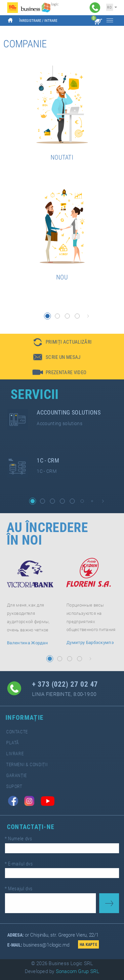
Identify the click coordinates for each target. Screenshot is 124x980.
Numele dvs (23, 842)
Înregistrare (30, 21)
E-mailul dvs (23, 864)
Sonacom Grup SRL (78, 971)
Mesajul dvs (23, 886)
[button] (47, 316)
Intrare (51, 21)
